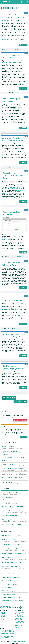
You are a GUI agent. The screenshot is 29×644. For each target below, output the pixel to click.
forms (9, 277)
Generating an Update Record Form (11, 562)
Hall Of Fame (4, 620)
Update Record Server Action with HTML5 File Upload (13, 175)
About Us (3, 612)
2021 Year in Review (7, 482)
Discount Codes (19, 617)
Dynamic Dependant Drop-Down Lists (15, 198)
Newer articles (9, 398)
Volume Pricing (19, 615)
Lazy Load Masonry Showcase (10, 584)
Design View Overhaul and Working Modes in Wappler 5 (14, 473)
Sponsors (3, 617)
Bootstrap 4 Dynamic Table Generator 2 (12, 502)
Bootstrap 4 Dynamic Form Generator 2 (12, 506)
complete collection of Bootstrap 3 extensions (14, 109)
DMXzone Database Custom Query (11, 524)
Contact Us (4, 614)
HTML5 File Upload (20, 190)
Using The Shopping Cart (7, 630)
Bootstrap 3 (21, 268)
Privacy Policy (18, 624)
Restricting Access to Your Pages (11, 544)
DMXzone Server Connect (16, 189)
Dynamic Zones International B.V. (20, 642)
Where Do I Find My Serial (7, 636)
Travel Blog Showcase (8, 588)
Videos (26, 13)
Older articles (21, 401)
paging (18, 277)
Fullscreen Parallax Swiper (9, 581)
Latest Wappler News (9, 442)
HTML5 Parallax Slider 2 (8, 21)
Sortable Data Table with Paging (10, 578)
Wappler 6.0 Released (8, 447)
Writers (3, 618)
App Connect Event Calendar (9, 515)
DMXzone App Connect (8, 520)
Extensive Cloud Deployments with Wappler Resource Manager (14, 469)
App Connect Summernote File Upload (12, 493)
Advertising (4, 615)
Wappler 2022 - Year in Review (10, 451)
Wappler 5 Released (7, 464)
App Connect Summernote (9, 497)
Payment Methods (19, 612)
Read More (23, 45)
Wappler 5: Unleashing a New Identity (12, 478)
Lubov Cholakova (17, 49)
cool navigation (21, 317)
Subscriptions (18, 618)
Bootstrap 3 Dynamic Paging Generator (12, 62)
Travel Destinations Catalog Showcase (12, 601)
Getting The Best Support (7, 633)
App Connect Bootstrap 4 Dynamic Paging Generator (14, 511)
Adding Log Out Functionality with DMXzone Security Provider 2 (14, 549)
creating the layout (15, 316)
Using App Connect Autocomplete (11, 535)
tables (13, 277)
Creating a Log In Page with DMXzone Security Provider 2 (14, 553)
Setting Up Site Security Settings (11, 558)
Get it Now (23, 437)
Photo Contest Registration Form (11, 597)
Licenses (17, 627)
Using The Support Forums (7, 635)
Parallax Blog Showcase (8, 594)
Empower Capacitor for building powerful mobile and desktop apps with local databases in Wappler (14, 458)
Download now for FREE (20, 420)
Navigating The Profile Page (8, 632)
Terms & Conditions (20, 621)
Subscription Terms (20, 623)
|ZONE (5, 2)
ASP (6, 189)
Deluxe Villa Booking (7, 591)
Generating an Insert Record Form (11, 567)
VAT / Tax (17, 614)
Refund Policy (18, 626)
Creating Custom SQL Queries (10, 540)
